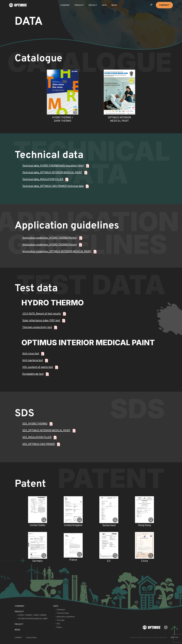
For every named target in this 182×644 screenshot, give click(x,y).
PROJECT (93, 5)
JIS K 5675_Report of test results (42, 314)
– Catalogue (60, 609)
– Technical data (62, 613)
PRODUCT (19, 612)
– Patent (58, 627)
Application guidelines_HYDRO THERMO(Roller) (50, 238)
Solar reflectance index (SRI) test (41, 321)
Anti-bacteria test (33, 360)
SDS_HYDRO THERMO (35, 424)
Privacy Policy (31, 638)
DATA (104, 5)
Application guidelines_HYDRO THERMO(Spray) (50, 245)
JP (151, 5)
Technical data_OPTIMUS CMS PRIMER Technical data (53, 186)
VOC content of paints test (38, 367)
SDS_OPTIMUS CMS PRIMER (39, 444)
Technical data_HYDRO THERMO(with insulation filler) (53, 166)
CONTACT (164, 5)
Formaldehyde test (33, 374)
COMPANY (65, 5)
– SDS (58, 624)
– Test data (60, 620)
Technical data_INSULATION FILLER (43, 179)
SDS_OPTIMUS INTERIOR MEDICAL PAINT (46, 431)
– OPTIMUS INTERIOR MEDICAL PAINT (32, 619)
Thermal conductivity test (37, 327)
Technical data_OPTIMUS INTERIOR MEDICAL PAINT (52, 173)
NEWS (114, 5)
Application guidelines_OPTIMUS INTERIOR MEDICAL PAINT (57, 252)
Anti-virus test (31, 354)
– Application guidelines (65, 617)
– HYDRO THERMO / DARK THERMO (31, 615)
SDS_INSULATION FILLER (37, 437)
